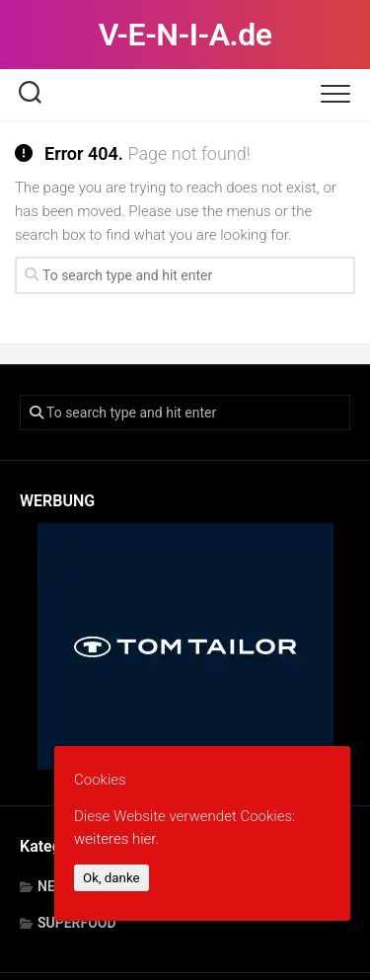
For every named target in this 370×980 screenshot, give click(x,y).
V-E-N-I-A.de (185, 35)
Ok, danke (111, 878)
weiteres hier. (116, 839)
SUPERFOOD (77, 923)
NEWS (57, 886)
